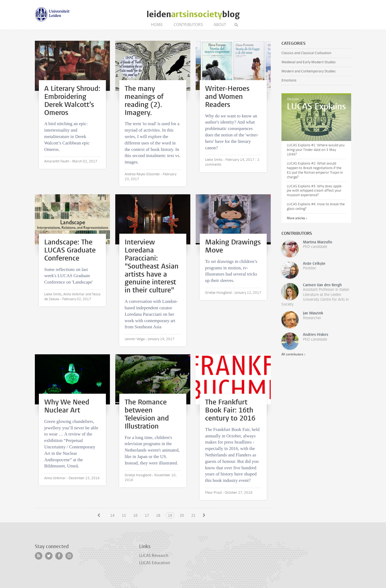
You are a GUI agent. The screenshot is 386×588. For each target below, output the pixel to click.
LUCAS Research (154, 556)
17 (147, 516)
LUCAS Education (155, 563)
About (220, 25)
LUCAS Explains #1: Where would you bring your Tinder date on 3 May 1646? (316, 150)
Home (157, 25)
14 (112, 516)
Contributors (188, 25)
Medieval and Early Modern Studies (309, 62)
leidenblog (193, 14)
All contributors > (293, 354)
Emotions (289, 80)
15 (124, 516)
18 (158, 516)
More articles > (297, 218)
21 (193, 516)
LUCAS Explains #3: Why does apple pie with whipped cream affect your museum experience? (314, 191)
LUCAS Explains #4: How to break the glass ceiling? (316, 206)
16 (135, 516)
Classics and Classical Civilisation (306, 53)
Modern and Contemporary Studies (309, 71)
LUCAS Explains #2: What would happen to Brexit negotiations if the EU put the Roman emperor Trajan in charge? (315, 170)
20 (182, 516)
